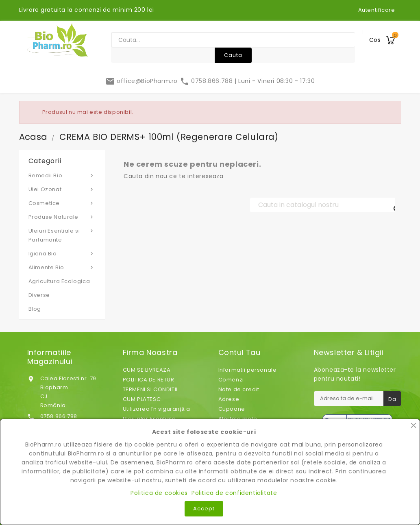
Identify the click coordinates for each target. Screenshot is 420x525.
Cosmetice (62, 203)
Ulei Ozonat (62, 189)
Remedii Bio (62, 175)
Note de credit (239, 389)
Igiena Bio (62, 253)
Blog (35, 309)
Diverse (39, 295)
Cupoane (232, 409)
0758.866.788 (207, 81)
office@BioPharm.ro (143, 81)
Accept (204, 509)
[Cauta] (323, 205)
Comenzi (231, 380)
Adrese (229, 399)
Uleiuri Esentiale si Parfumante (62, 235)
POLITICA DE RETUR (149, 380)
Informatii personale (248, 370)
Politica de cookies (159, 493)
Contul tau (239, 353)
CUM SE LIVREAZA (147, 370)
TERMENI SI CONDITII (150, 389)
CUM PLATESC (142, 399)
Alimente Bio (62, 267)
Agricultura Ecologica (59, 281)
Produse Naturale (62, 217)
